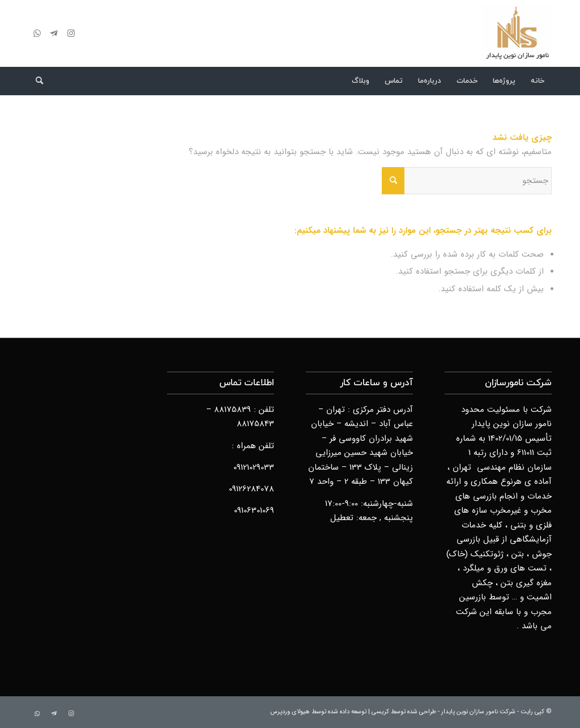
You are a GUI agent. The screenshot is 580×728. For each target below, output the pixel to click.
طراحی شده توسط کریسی (404, 712)
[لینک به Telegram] (54, 33)
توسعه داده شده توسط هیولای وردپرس (318, 712)
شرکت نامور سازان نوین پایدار (478, 712)
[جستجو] (36, 81)
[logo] (517, 33)
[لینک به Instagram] (71, 33)
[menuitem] (538, 81)
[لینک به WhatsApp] (37, 33)
